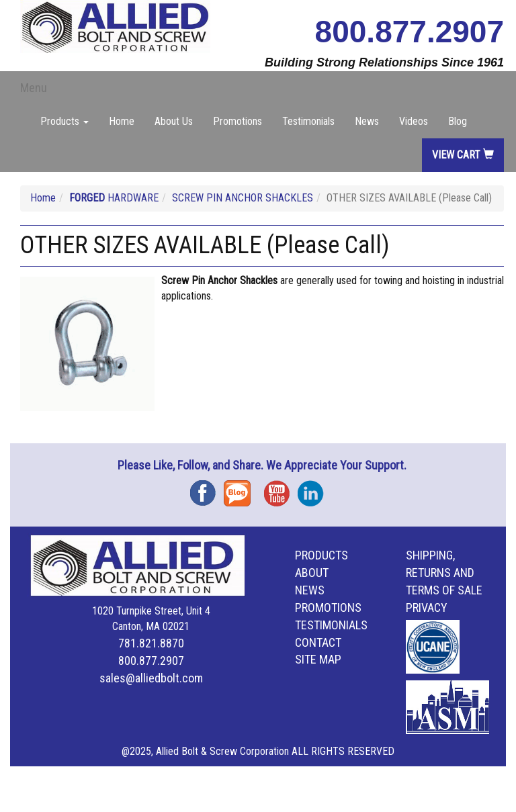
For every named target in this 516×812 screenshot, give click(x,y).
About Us (174, 121)
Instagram (314, 489)
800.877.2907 (410, 32)
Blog (458, 121)
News (367, 121)
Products (321, 555)
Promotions (238, 121)
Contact (318, 642)
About (312, 573)
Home (122, 121)
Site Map (318, 659)
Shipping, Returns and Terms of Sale (444, 573)
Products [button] (64, 121)
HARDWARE (114, 198)
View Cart (463, 155)
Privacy (427, 607)
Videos (414, 121)
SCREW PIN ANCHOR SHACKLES (243, 198)
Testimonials (308, 121)
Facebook (207, 489)
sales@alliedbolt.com (151, 678)
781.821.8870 (151, 643)
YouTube (281, 489)
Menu (34, 88)
